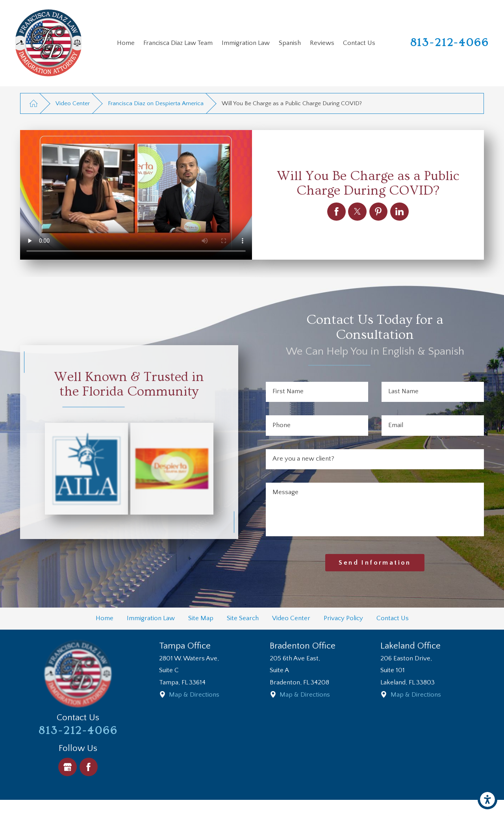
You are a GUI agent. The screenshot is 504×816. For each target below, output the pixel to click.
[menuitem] (126, 43)
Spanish (290, 43)
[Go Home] (33, 103)
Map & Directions (194, 695)
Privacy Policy (343, 618)
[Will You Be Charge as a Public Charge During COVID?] (336, 212)
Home (126, 43)
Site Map (201, 618)
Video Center (73, 103)
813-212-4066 (450, 43)
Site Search (243, 618)
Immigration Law (246, 43)
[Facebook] (89, 767)
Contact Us (359, 43)
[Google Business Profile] (68, 767)
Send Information (375, 563)
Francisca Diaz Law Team (178, 43)
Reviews (322, 43)
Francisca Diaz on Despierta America (156, 103)
